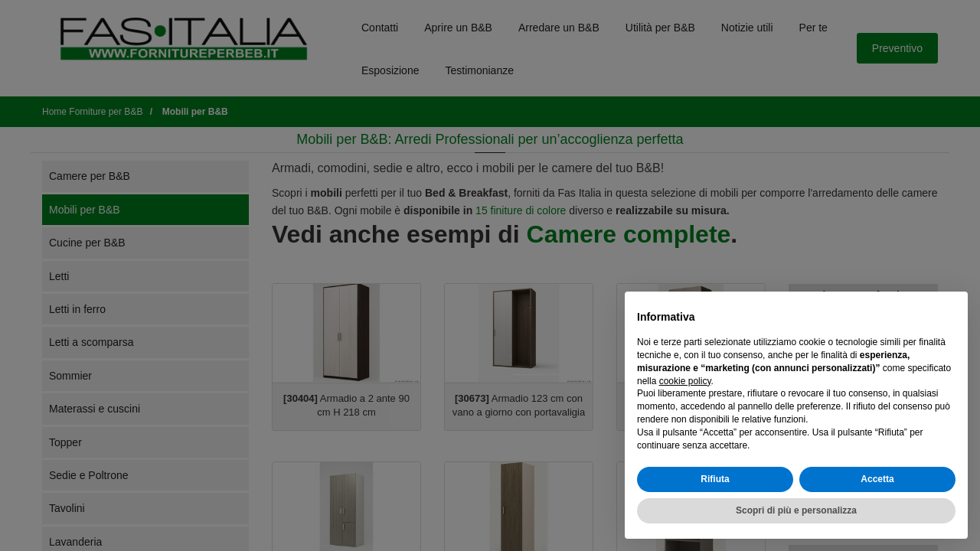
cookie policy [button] (685, 381)
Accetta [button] (877, 479)
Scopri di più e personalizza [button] (796, 510)
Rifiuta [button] (715, 479)
